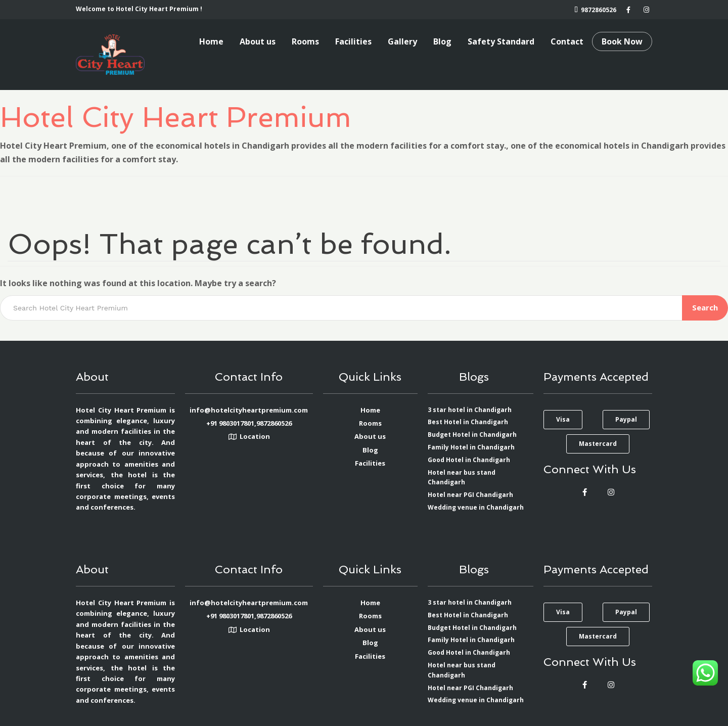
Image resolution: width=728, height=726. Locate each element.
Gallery (402, 41)
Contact (567, 41)
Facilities (353, 41)
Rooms (305, 41)
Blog (442, 41)
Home (211, 41)
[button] (563, 420)
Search (705, 307)
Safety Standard (501, 41)
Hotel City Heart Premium (176, 117)
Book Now (622, 41)
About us (258, 41)
